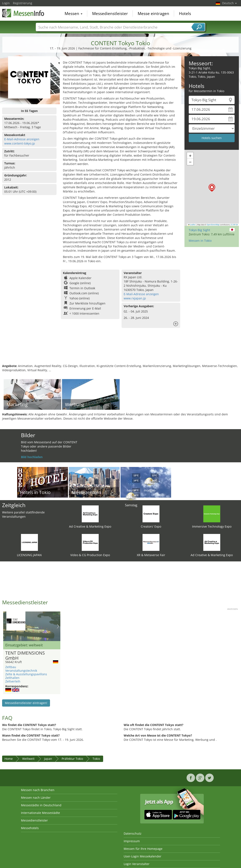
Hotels (185, 14)
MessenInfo (23, 13)
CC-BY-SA (234, 225)
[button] (212, 188)
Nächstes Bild (58, 626)
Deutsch (229, 3)
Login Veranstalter (137, 864)
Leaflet (192, 225)
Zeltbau (11, 667)
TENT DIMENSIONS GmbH (25, 656)
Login (6, 3)
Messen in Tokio (200, 241)
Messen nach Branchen (38, 790)
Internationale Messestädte (40, 813)
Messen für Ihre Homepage (143, 849)
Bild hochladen (32, 457)
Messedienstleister (110, 14)
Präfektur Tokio (72, 759)
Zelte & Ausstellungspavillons (26, 674)
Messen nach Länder (36, 798)
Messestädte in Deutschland (41, 805)
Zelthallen (12, 678)
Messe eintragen (153, 14)
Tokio (96, 759)
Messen (73, 14)
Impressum (132, 841)
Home (9, 759)
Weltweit (28, 759)
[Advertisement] (120, 350)
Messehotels (30, 828)
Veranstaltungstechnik (21, 671)
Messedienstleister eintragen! (26, 703)
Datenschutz (133, 833)
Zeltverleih (13, 681)
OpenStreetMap (213, 225)
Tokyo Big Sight (199, 230)
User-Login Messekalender (143, 856)
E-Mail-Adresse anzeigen (22, 139)
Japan (48, 759)
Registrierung (23, 3)
